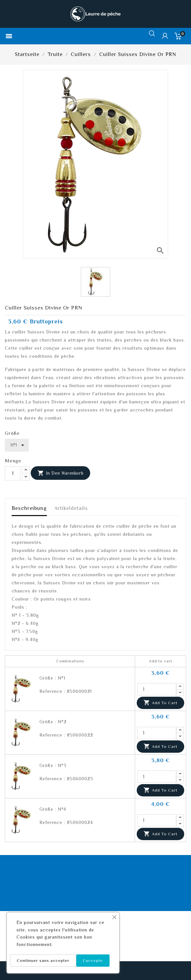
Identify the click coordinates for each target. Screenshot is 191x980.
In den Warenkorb (60, 473)
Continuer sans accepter (43, 960)
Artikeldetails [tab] (71, 508)
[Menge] (13, 473)
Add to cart (160, 703)
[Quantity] (157, 689)
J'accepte (93, 960)
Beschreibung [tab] (29, 508)
